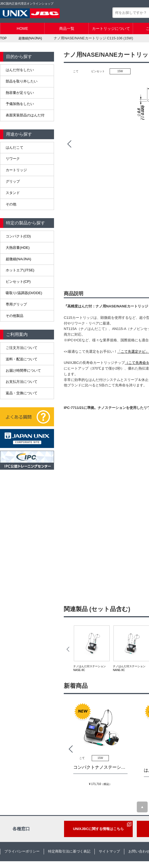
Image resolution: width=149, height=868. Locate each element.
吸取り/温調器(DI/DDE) (24, 293)
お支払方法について (22, 382)
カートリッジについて (111, 28)
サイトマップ (109, 851)
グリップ (13, 181)
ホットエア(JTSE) (20, 270)
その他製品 (15, 316)
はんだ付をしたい (20, 70)
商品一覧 (67, 28)
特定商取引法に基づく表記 (69, 851)
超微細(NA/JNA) (18, 259)
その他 (11, 204)
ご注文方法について (22, 348)
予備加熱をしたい (20, 104)
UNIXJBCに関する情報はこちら (98, 829)
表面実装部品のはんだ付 (25, 115)
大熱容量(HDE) (18, 248)
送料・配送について (22, 359)
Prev (69, 144)
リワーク (13, 159)
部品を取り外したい (22, 81)
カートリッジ (16, 170)
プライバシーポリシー (22, 851)
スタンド (13, 193)
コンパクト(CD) (18, 236)
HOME (23, 28)
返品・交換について (22, 393)
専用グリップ (16, 304)
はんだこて (15, 147)
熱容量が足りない (20, 93)
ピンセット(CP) (18, 282)
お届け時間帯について (23, 371)
